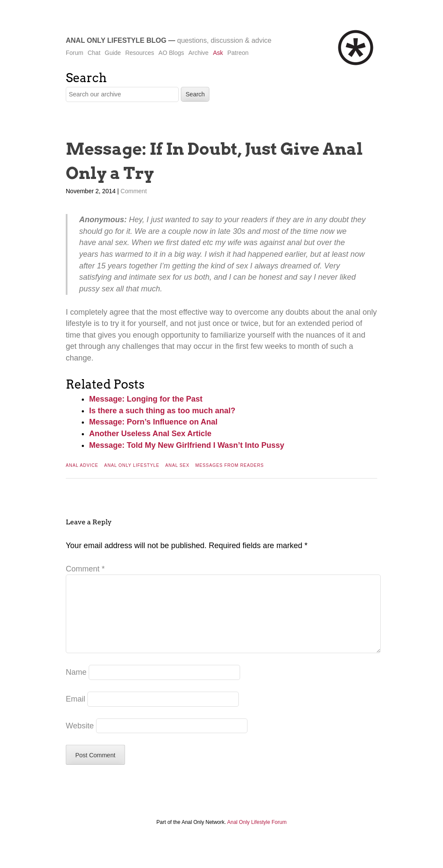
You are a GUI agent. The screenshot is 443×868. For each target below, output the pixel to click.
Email (75, 713)
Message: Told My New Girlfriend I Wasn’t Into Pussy (187, 445)
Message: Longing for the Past (146, 399)
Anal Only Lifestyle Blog (116, 40)
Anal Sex (177, 465)
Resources (140, 53)
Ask (218, 53)
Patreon (238, 53)
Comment (134, 191)
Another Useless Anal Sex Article (150, 434)
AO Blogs (171, 53)
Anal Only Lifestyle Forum (257, 836)
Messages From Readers (229, 465)
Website (80, 740)
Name (76, 686)
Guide (113, 53)
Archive (198, 53)
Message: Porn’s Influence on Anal (153, 422)
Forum (74, 53)
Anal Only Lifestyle (132, 465)
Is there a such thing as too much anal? (162, 411)
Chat (94, 53)
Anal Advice (82, 465)
